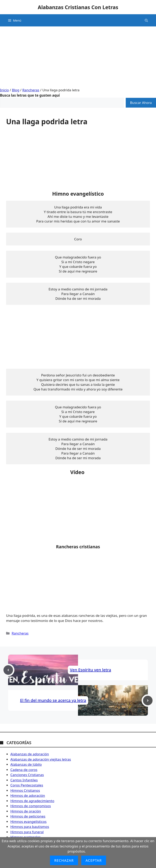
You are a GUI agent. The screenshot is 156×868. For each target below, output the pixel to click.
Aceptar (94, 860)
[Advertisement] (78, 55)
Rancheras (31, 90)
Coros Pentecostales (27, 785)
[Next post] (148, 701)
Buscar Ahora (141, 103)
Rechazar (64, 860)
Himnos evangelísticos (28, 822)
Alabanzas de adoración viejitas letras (41, 759)
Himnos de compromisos (31, 806)
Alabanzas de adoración (30, 754)
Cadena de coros (24, 770)
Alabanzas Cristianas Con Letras (78, 7)
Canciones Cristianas (27, 775)
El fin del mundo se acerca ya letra (53, 700)
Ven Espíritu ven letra (90, 670)
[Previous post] (8, 670)
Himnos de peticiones (28, 816)
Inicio (4, 90)
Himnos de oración (26, 811)
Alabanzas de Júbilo (26, 764)
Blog (16, 90)
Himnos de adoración (28, 795)
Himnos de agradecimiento (32, 801)
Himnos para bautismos (30, 827)
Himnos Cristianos (25, 790)
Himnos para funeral (27, 832)
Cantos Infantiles (24, 780)
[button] (146, 20)
